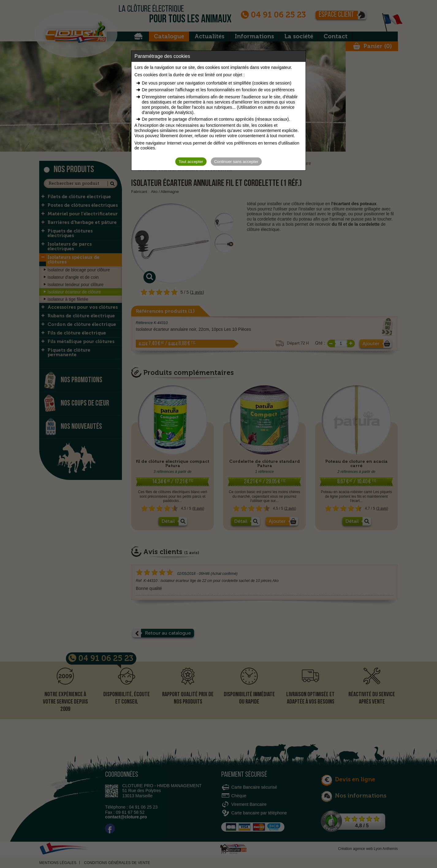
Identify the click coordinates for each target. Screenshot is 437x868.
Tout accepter (191, 162)
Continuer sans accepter (236, 162)
